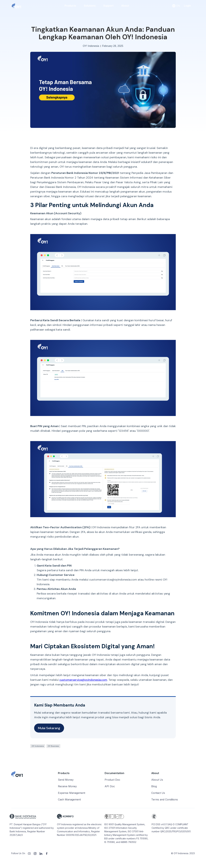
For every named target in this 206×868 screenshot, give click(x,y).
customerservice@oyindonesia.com (83, 680)
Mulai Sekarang (49, 728)
